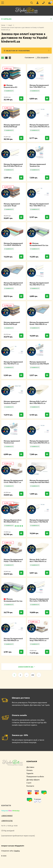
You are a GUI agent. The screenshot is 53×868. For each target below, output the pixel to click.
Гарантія (30, 773)
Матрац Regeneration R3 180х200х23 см (10, 87)
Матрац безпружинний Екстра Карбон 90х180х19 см (39, 245)
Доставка (30, 767)
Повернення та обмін (35, 776)
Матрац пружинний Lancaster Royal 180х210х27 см (12, 206)
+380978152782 (7, 821)
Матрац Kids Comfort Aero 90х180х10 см (38, 402)
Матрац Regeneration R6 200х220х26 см (13, 521)
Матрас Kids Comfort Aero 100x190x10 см (38, 560)
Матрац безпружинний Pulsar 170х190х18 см (13, 560)
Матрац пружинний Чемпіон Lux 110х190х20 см (12, 443)
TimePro (17, 851)
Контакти (30, 786)
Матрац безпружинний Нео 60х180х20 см (13, 639)
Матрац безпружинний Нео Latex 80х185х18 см (39, 442)
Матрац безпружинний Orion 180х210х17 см (13, 481)
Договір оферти (33, 780)
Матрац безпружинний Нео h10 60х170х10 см (13, 165)
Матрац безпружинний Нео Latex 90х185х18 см (39, 126)
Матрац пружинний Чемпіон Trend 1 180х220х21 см (12, 403)
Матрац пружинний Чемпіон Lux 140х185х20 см (38, 166)
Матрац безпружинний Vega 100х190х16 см (39, 639)
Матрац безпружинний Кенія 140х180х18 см (39, 323)
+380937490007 (7, 816)
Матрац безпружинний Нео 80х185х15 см (39, 284)
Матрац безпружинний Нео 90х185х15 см (13, 363)
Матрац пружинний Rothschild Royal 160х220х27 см (12, 127)
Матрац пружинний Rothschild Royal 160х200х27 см (12, 324)
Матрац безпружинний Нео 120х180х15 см (39, 86)
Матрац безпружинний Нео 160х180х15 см (39, 205)
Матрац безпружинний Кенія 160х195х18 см (13, 284)
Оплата (29, 770)
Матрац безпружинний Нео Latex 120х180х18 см (39, 601)
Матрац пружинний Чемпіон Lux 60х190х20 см (39, 364)
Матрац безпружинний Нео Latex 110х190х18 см (39, 522)
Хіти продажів (42, 57)
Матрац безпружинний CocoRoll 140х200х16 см (13, 245)
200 (33, 675)
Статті (29, 783)
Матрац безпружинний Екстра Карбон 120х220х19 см (13, 601)
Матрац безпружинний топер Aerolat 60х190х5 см (39, 482)
